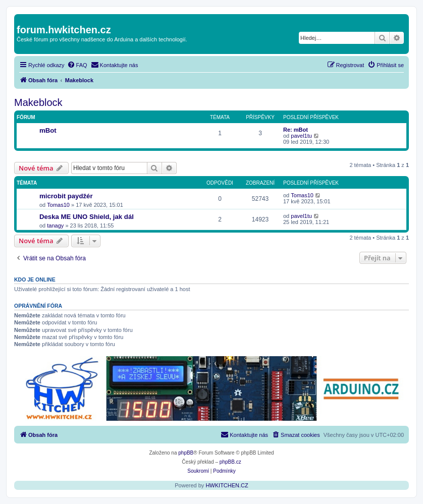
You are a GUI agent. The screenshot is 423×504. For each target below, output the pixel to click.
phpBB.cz (230, 462)
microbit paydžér (66, 196)
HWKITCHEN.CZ (227, 485)
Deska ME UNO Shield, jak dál (87, 217)
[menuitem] (77, 65)
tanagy (55, 226)
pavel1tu (301, 136)
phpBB (186, 453)
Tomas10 (58, 205)
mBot (48, 130)
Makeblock (38, 102)
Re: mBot (296, 130)
